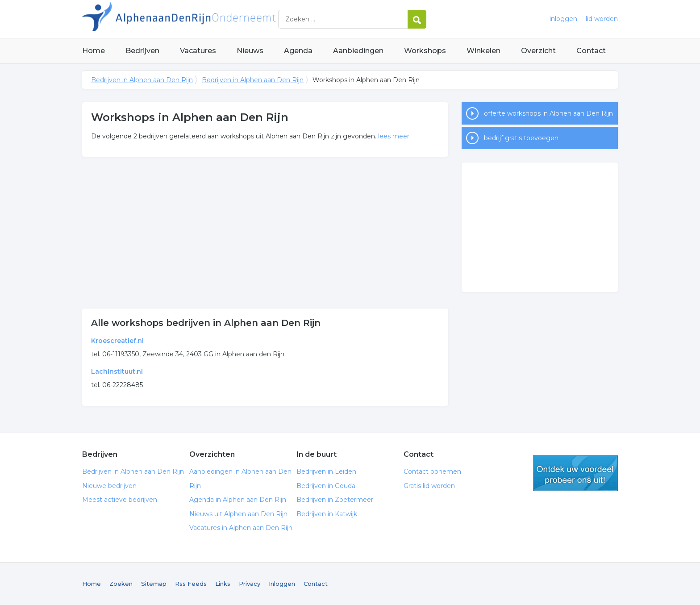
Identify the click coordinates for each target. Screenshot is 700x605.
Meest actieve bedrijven (120, 500)
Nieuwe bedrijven (109, 486)
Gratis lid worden (429, 486)
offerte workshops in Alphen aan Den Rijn (548, 113)
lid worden (602, 19)
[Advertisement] (265, 233)
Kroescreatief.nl (117, 341)
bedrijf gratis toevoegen (521, 138)
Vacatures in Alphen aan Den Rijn (241, 528)
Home (94, 51)
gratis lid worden (575, 473)
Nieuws (250, 51)
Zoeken (121, 584)
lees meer (394, 136)
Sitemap (154, 584)
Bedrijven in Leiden (326, 471)
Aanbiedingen (358, 51)
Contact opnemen (432, 471)
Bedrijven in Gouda (326, 486)
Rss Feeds (191, 584)
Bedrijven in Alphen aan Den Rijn (194, 19)
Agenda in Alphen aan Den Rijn (238, 500)
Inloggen (282, 584)
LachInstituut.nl (117, 371)
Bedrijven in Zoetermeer (335, 500)
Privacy (250, 584)
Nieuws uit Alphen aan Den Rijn (238, 514)
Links (223, 584)
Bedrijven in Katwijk (327, 514)
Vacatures (198, 51)
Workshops (425, 51)
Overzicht (538, 51)
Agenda (298, 51)
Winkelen (483, 51)
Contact (591, 51)
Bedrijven (142, 51)
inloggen (563, 19)
